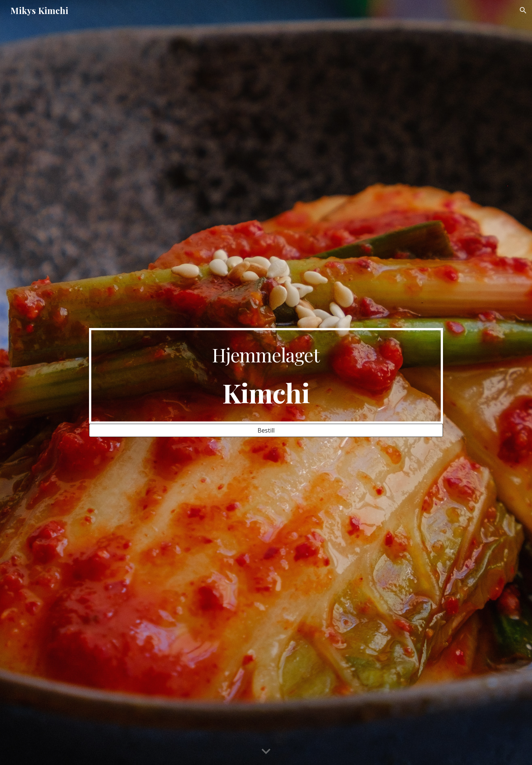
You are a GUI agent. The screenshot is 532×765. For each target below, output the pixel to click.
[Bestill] (266, 430)
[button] (523, 10)
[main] (266, 376)
